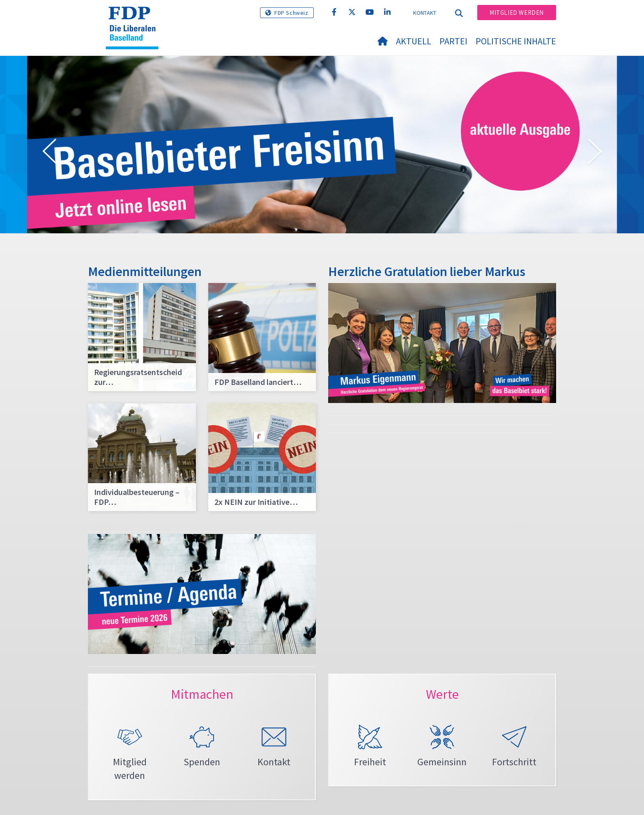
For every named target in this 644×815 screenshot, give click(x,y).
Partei (453, 41)
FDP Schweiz (291, 13)
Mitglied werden (517, 13)
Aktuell (414, 41)
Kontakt (425, 13)
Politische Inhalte (516, 41)
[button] (49, 153)
